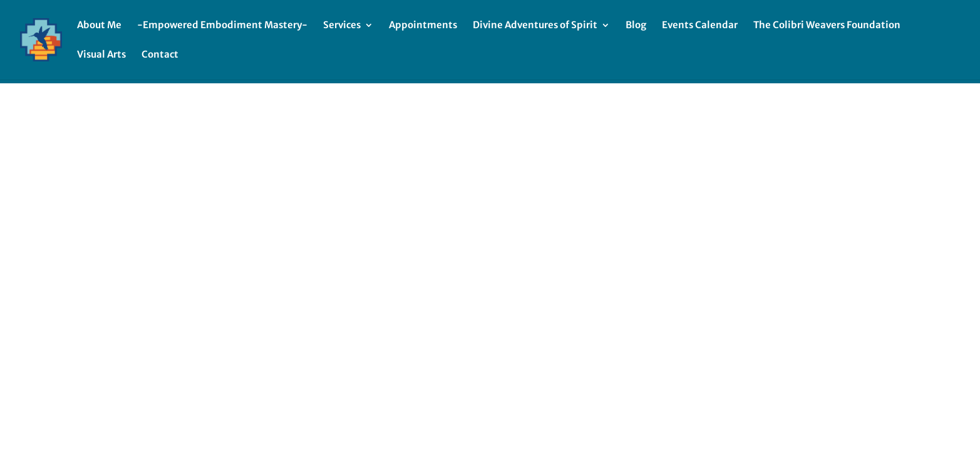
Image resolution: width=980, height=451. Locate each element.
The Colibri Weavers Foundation (827, 26)
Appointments (423, 26)
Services (342, 26)
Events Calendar (700, 26)
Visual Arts (101, 55)
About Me (99, 26)
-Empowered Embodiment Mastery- (222, 26)
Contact (160, 55)
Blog (636, 26)
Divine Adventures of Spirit (535, 26)
